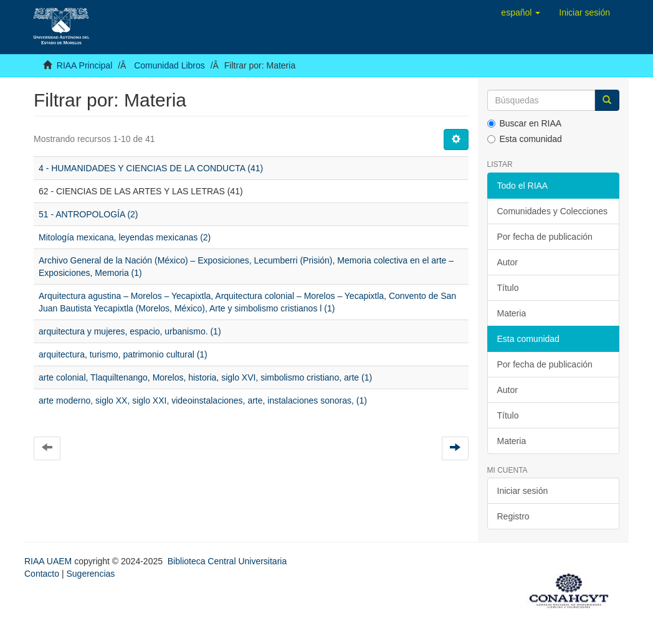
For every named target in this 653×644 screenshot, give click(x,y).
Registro (513, 516)
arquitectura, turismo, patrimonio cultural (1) (123, 354)
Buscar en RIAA (525, 123)
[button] (521, 12)
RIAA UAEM (49, 561)
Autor (508, 262)
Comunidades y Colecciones (552, 211)
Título (508, 288)
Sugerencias (90, 574)
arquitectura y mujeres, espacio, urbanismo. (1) (130, 331)
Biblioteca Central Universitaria (227, 561)
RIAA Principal (84, 65)
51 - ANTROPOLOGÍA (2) (88, 214)
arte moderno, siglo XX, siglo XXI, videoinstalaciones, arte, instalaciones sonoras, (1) (203, 400)
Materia (512, 313)
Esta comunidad (525, 139)
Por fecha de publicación (545, 237)
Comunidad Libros (169, 65)
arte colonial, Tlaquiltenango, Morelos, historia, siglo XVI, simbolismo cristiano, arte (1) (205, 377)
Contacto (42, 574)
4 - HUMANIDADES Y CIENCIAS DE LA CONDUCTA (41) (151, 168)
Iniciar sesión (523, 491)
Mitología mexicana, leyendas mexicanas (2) (125, 237)
